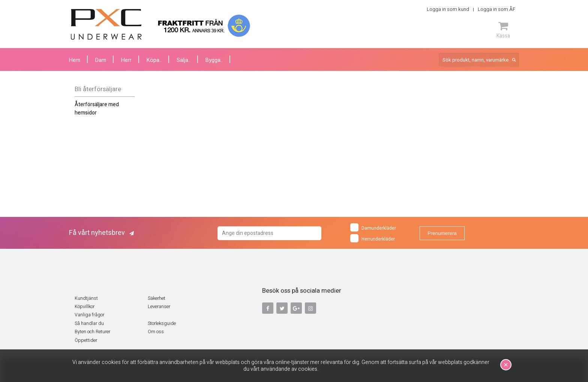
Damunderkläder (373, 227)
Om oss (156, 332)
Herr (126, 60)
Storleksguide (162, 323)
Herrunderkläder (373, 238)
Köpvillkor (85, 307)
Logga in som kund (448, 9)
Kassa (503, 30)
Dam (101, 60)
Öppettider (86, 340)
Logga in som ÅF (496, 9)
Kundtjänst (86, 298)
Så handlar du (89, 323)
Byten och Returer (92, 332)
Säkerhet (157, 298)
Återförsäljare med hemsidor (97, 109)
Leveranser (159, 307)
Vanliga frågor (89, 315)
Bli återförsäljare (98, 89)
